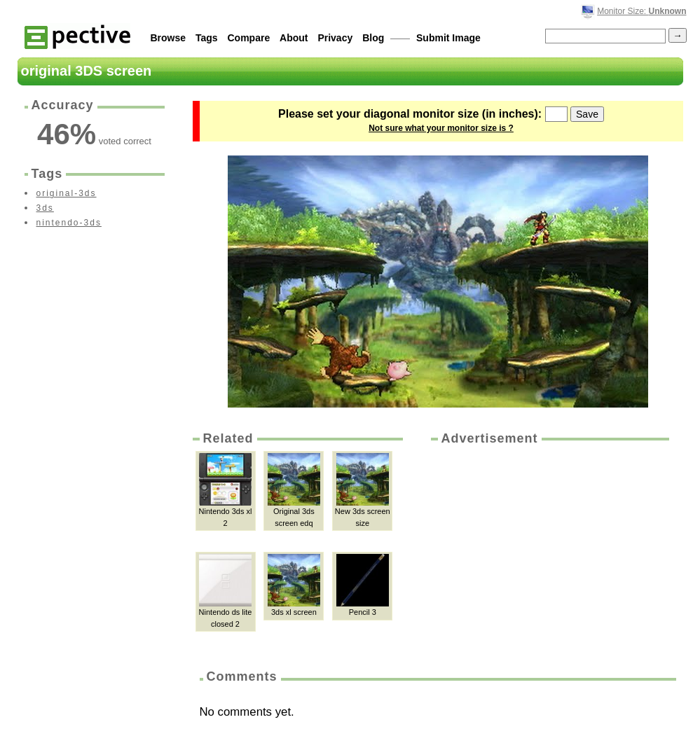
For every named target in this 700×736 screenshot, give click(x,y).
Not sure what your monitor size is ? (441, 128)
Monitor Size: (641, 11)
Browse (169, 38)
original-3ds (67, 193)
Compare (249, 38)
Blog (373, 38)
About (294, 38)
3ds (45, 208)
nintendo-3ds (69, 223)
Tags (207, 38)
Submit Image (448, 38)
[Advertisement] (549, 553)
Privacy (335, 38)
